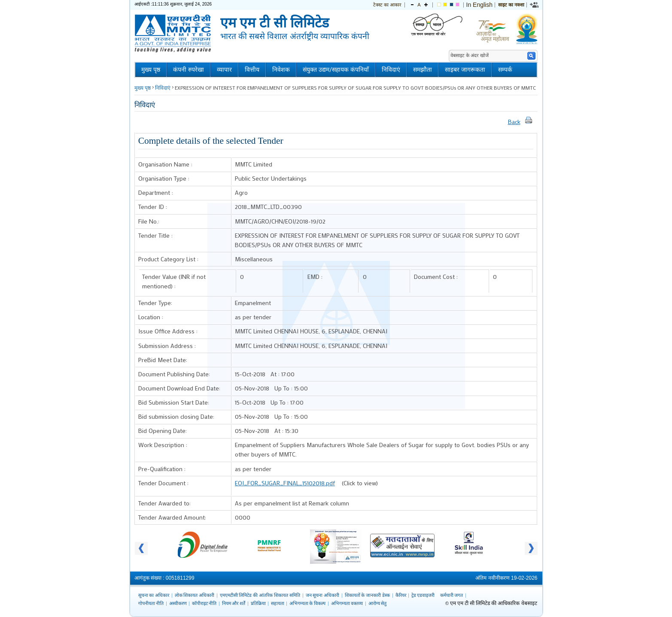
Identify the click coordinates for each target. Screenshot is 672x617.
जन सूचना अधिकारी (323, 595)
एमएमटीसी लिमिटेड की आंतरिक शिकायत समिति (260, 595)
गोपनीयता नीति (151, 603)
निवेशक (281, 70)
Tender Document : (163, 483)
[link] (535, 5)
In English (479, 5)
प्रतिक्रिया (258, 603)
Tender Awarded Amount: (172, 517)
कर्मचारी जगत (452, 595)
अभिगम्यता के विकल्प (308, 603)
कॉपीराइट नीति (204, 603)
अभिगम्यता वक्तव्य (347, 603)
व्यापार (224, 70)
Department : (156, 192)
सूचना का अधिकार (154, 595)
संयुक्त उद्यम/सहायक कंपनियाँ (336, 70)
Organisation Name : (165, 164)
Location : (151, 317)
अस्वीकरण (178, 603)
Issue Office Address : (168, 331)
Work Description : (163, 445)
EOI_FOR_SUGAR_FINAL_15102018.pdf (285, 483)
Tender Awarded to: (164, 503)
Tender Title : (155, 235)
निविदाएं (391, 70)
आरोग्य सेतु (378, 603)
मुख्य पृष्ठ (151, 70)
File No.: (149, 221)
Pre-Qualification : (162, 469)
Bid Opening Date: (163, 431)
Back (514, 122)
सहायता (278, 603)
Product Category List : (168, 259)
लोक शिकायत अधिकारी (195, 595)
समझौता (423, 70)
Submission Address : (167, 346)
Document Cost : (436, 277)
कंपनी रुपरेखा (189, 70)
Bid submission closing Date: (176, 416)
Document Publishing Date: (174, 374)
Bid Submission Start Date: (174, 402)
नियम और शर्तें (234, 603)
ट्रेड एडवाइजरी (423, 595)
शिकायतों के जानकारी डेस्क (368, 595)
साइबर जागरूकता (465, 70)
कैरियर (401, 595)
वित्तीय (252, 70)
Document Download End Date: (179, 388)
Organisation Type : (164, 178)
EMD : (315, 277)
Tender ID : (153, 207)
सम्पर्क (505, 70)
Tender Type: (155, 303)
